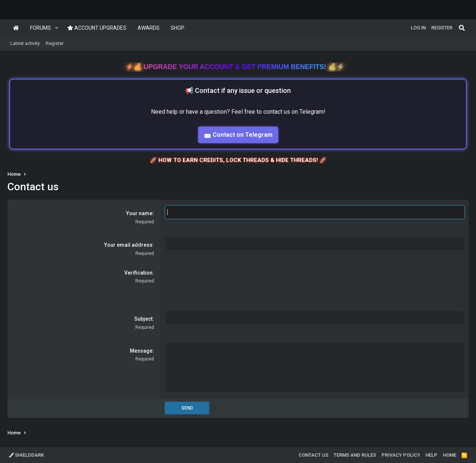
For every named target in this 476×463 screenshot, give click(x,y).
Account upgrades (97, 28)
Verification (138, 273)
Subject (143, 319)
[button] (57, 28)
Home (16, 28)
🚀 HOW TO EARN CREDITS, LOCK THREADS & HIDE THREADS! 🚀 (238, 160)
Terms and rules (355, 455)
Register (55, 43)
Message (141, 351)
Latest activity (25, 43)
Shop (178, 28)
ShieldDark (26, 455)
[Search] (462, 28)
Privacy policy (401, 455)
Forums (41, 28)
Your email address (128, 245)
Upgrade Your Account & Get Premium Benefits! (236, 67)
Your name (139, 213)
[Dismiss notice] (464, 66)
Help (431, 455)
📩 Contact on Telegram (238, 135)
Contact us (313, 455)
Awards (149, 28)
